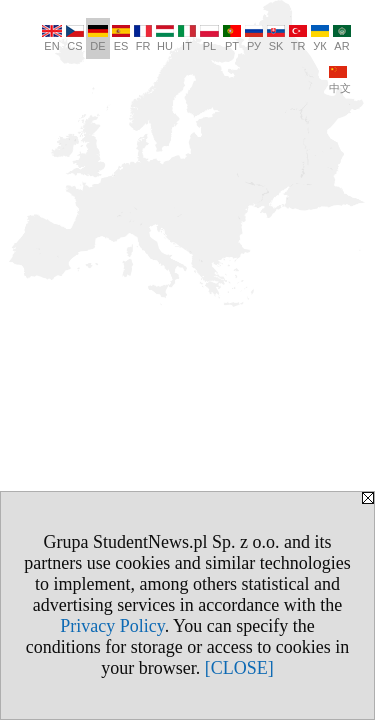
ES (121, 38)
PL (209, 38)
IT (187, 38)
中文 (340, 80)
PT (232, 38)
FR (143, 38)
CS (75, 38)
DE (98, 38)
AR (342, 38)
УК (320, 38)
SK (276, 38)
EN (52, 38)
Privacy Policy (112, 626)
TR (298, 38)
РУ (254, 38)
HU (165, 38)
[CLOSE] (239, 668)
